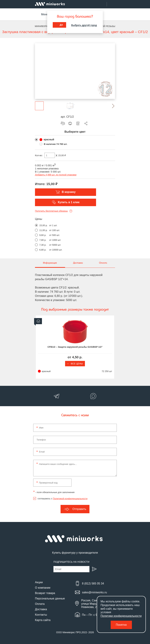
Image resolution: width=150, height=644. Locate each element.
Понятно (121, 625)
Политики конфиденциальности (121, 616)
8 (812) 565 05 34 (93, 583)
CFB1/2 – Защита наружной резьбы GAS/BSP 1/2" (75, 347)
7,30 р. (43, 245)
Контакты (41, 615)
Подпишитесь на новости (71, 562)
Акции (39, 582)
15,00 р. (43, 225)
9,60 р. (43, 235)
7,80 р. (43, 240)
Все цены (75, 364)
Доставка (41, 609)
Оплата (40, 604)
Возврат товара (45, 593)
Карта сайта (43, 620)
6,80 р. (43, 250)
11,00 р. (43, 230)
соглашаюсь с (62, 499)
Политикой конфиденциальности (70, 499)
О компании (43, 588)
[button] (111, 106)
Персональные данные (50, 598)
